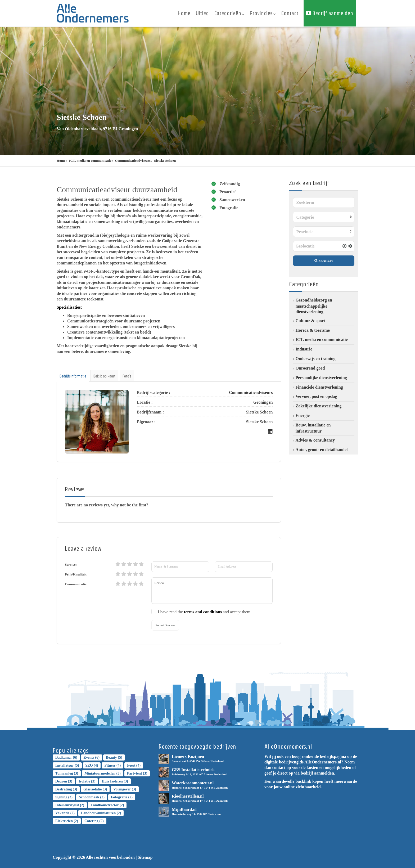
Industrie (304, 349)
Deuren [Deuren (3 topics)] (64, 781)
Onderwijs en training (316, 359)
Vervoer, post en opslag (316, 396)
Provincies (263, 13)
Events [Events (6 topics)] (92, 757)
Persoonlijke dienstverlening (321, 378)
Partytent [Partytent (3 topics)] (137, 773)
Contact (290, 13)
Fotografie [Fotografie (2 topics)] (122, 797)
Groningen (263, 402)
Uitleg (202, 13)
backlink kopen (309, 781)
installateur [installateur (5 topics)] (67, 765)
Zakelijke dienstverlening (319, 406)
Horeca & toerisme (313, 330)
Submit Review (165, 625)
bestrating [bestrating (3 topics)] (66, 789)
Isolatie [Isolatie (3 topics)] (87, 781)
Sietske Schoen (165, 161)
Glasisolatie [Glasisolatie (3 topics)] (95, 789)
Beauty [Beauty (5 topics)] (114, 757)
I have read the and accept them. (205, 612)
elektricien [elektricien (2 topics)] (67, 821)
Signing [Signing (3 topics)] (64, 797)
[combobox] (324, 217)
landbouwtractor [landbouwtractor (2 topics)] (107, 805)
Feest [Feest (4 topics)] (134, 765)
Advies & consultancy (315, 440)
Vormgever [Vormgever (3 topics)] (125, 789)
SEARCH (324, 261)
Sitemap (145, 857)
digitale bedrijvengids (284, 762)
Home (184, 13)
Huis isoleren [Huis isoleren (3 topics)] (115, 781)
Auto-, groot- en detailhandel (322, 450)
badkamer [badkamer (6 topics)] (66, 757)
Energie (303, 415)
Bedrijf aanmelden (330, 13)
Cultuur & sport (310, 321)
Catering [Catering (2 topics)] (94, 821)
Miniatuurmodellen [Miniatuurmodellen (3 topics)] (103, 773)
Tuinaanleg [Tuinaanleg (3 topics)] (67, 773)
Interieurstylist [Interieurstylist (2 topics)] (70, 805)
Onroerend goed (310, 368)
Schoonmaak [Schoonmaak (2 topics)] (92, 797)
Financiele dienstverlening (319, 387)
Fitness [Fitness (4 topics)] (112, 765)
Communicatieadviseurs (133, 161)
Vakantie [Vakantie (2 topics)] (65, 813)
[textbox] (324, 217)
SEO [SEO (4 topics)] (92, 765)
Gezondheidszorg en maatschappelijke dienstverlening (314, 306)
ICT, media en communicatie (90, 161)
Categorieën (229, 13)
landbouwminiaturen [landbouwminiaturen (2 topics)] (101, 813)
